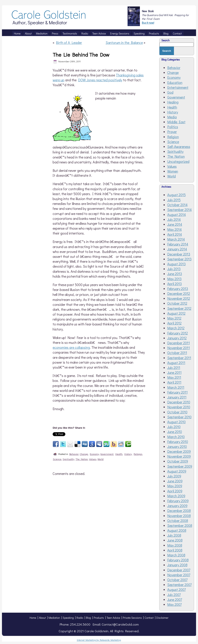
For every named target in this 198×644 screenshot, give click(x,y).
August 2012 (176, 313)
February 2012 (178, 333)
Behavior (74, 454)
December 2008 (179, 511)
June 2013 (175, 274)
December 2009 (179, 451)
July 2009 (174, 476)
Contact (149, 618)
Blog (88, 618)
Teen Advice (113, 618)
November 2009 (179, 456)
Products (99, 618)
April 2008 (175, 550)
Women (173, 171)
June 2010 (175, 432)
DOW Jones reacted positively (100, 80)
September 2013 (179, 259)
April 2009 (175, 491)
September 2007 (179, 585)
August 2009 (177, 471)
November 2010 (179, 407)
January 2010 (177, 447)
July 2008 (174, 535)
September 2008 (180, 525)
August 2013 (176, 264)
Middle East (176, 122)
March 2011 (176, 387)
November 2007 (179, 575)
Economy (94, 454)
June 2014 (175, 224)
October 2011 (177, 353)
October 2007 (177, 580)
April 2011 (174, 382)
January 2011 (177, 397)
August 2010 (176, 422)
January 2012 (177, 338)
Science (57, 459)
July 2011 (174, 368)
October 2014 (177, 205)
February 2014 (178, 244)
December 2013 (179, 254)
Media (172, 117)
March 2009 (176, 496)
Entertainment (178, 87)
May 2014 (175, 229)
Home (33, 618)
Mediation (54, 618)
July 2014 (174, 219)
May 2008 (175, 545)
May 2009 (175, 486)
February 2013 (178, 289)
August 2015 (176, 195)
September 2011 (179, 358)
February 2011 (177, 392)
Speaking (68, 618)
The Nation (82, 459)
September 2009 (180, 466)
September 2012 (179, 308)
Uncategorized (178, 161)
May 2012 (174, 318)
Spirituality (68, 459)
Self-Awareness (179, 147)
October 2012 (177, 303)
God (170, 92)
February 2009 (178, 501)
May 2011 (174, 377)
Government (107, 454)
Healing (173, 102)
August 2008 (177, 530)
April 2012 (174, 323)
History (128, 454)
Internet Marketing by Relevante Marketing (99, 640)
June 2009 (175, 481)
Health (119, 454)
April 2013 (175, 284)
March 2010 (176, 437)
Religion (138, 454)
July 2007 (174, 595)
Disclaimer (162, 618)
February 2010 (178, 442)
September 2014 (180, 210)
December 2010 (179, 402)
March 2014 (176, 239)
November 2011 (179, 348)
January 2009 (177, 506)
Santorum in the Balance (124, 43)
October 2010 (177, 412)
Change (84, 454)
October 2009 (178, 461)
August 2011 (176, 363)
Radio (80, 618)
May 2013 (174, 279)
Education (175, 82)
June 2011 (174, 372)
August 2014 (177, 215)
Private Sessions (132, 618)
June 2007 (175, 600)
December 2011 (179, 343)
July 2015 (174, 200)
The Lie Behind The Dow (81, 55)
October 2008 (178, 521)
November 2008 (179, 516)
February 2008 (178, 560)
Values (93, 459)
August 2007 (176, 590)
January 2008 (177, 565)
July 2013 (174, 269)
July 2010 (174, 427)
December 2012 (179, 293)
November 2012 (179, 298)
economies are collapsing (71, 347)
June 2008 (175, 540)
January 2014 (177, 249)
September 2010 (179, 417)
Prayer (172, 132)
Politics (173, 127)
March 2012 (176, 328)
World (100, 459)
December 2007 (179, 570)
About (42, 618)
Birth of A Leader (69, 43)
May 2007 (174, 604)
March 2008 (176, 555)
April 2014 (175, 234)
